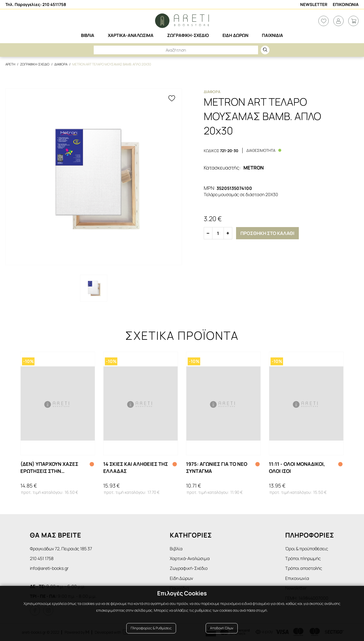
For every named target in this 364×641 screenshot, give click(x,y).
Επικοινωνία (297, 578)
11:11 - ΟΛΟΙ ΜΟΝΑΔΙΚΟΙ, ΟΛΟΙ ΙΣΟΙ (297, 467)
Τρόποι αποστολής (304, 568)
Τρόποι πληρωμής (303, 558)
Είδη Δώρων (181, 578)
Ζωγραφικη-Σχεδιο (35, 64)
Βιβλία (176, 549)
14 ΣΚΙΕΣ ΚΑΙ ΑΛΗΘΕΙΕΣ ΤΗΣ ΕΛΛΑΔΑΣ (136, 467)
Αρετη (10, 64)
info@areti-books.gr (49, 568)
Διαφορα (61, 64)
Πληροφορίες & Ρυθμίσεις (151, 628)
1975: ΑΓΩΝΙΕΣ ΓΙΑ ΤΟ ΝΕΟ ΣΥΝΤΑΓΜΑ (217, 467)
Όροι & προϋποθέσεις (307, 549)
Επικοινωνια (346, 4)
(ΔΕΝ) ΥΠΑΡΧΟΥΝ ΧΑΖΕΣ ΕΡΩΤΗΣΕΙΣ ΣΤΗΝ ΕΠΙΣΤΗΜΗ (49, 467)
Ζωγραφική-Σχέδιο (189, 568)
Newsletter (314, 4)
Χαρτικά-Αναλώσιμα (190, 558)
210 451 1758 (42, 558)
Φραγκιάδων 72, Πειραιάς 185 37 (61, 549)
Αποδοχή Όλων (222, 628)
